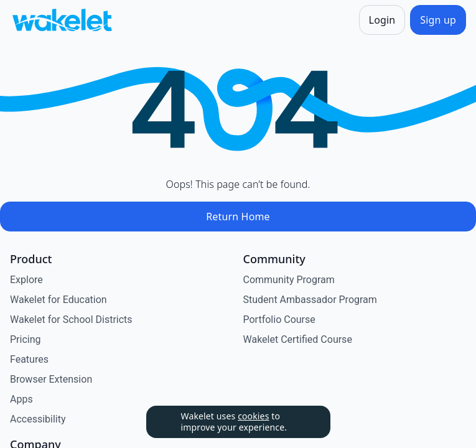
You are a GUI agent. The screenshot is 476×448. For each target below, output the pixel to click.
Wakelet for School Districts (71, 320)
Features (29, 359)
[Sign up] (438, 20)
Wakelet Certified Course (298, 339)
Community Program (289, 280)
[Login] (382, 20)
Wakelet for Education (58, 300)
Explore (26, 280)
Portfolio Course (279, 320)
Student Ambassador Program (310, 300)
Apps (21, 399)
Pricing (26, 339)
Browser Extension (51, 379)
